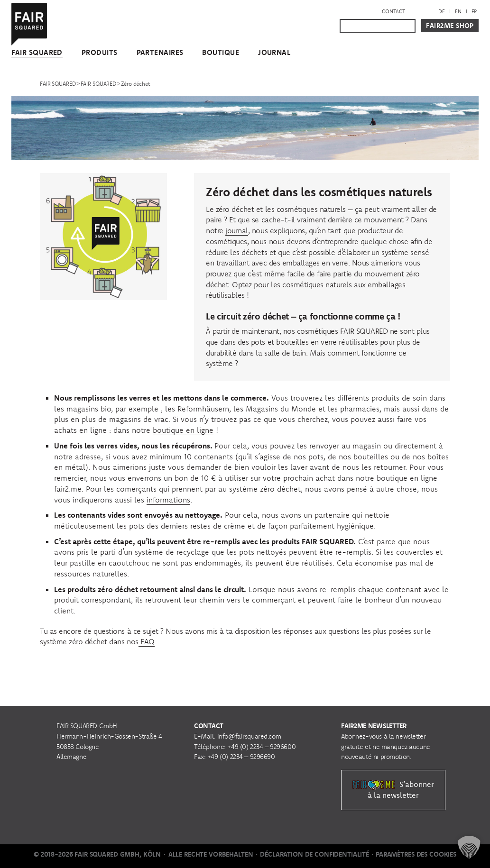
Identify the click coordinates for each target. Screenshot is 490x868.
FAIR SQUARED (37, 52)
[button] (469, 847)
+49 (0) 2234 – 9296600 (261, 747)
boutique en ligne (183, 430)
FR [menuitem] (474, 11)
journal (237, 230)
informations (168, 500)
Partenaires (160, 52)
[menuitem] (442, 12)
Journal (274, 52)
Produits (100, 52)
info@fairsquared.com (249, 736)
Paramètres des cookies (416, 854)
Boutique (221, 52)
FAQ (147, 641)
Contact (393, 11)
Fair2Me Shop (450, 26)
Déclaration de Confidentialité (314, 854)
